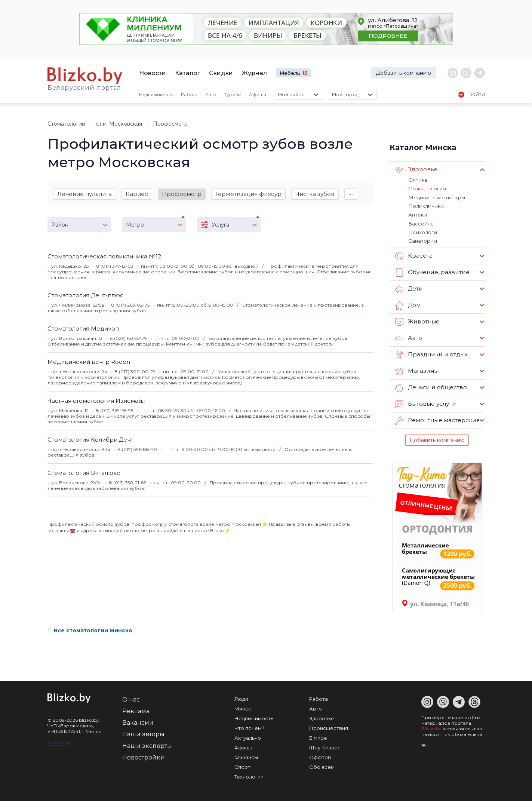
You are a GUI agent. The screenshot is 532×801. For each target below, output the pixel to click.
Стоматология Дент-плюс (85, 296)
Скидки (221, 73)
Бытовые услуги (425, 403)
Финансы (246, 756)
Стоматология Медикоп (83, 329)
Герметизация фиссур (248, 194)
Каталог (187, 73)
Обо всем (322, 766)
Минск (243, 708)
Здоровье (416, 170)
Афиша (258, 94)
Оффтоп (320, 756)
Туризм (233, 94)
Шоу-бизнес (325, 746)
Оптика (418, 180)
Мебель (290, 73)
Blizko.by (431, 728)
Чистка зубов (315, 194)
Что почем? (249, 727)
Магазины (417, 370)
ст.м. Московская (119, 124)
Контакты (58, 741)
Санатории (422, 240)
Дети (409, 288)
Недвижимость (156, 94)
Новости (153, 73)
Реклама (136, 710)
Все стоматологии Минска (90, 629)
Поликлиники (425, 206)
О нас (131, 698)
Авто (211, 94)
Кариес (137, 194)
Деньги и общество (431, 387)
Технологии (249, 776)
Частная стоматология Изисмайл (96, 401)
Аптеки (417, 214)
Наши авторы (143, 733)
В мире (318, 737)
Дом (408, 304)
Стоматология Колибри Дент (90, 440)
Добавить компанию (403, 73)
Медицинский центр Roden (89, 362)
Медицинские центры (436, 197)
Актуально (248, 737)
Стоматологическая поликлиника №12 (104, 257)
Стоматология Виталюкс (84, 473)
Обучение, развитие (432, 271)
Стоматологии (66, 124)
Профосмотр (182, 194)
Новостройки (144, 756)
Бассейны (421, 223)
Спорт (242, 766)
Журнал (254, 73)
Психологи (422, 231)
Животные (417, 321)
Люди (241, 698)
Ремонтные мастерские (437, 420)
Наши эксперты (147, 745)
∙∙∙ (351, 194)
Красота (414, 255)
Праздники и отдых (431, 354)
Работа (189, 94)
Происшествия (329, 727)
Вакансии (138, 722)
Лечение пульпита (84, 194)
